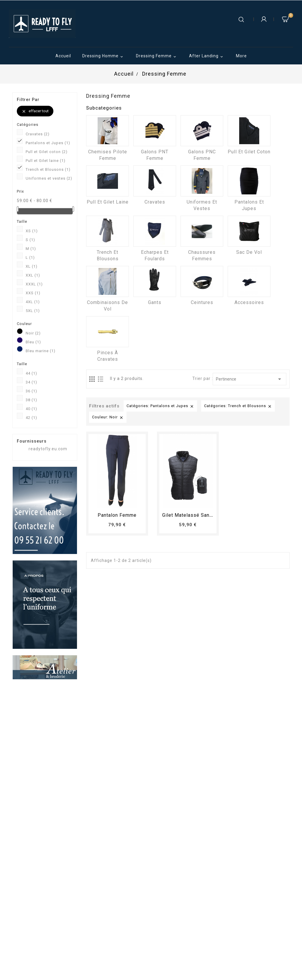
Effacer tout (35, 111)
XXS (33, 293)
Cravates (38, 134)
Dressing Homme (104, 56)
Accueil (63, 56)
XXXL (34, 284)
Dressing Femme (157, 56)
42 (31, 418)
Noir (33, 333)
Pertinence (250, 379)
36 (31, 391)
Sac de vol (249, 252)
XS (32, 231)
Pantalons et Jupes (48, 143)
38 (31, 400)
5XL (33, 311)
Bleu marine (41, 351)
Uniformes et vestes (49, 178)
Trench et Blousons (48, 169)
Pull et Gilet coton (47, 152)
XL (32, 266)
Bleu (33, 342)
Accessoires (249, 302)
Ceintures (202, 302)
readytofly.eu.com (48, 449)
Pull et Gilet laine (46, 161)
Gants (155, 302)
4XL (33, 302)
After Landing (207, 56)
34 (31, 382)
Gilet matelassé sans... (189, 515)
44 (31, 373)
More (241, 56)
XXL (33, 275)
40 (31, 409)
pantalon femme (117, 515)
